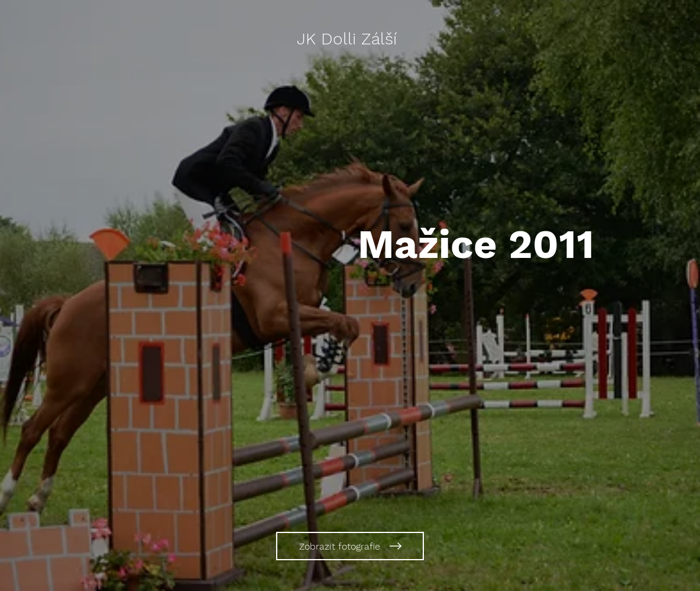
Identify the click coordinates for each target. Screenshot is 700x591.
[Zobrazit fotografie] (350, 546)
